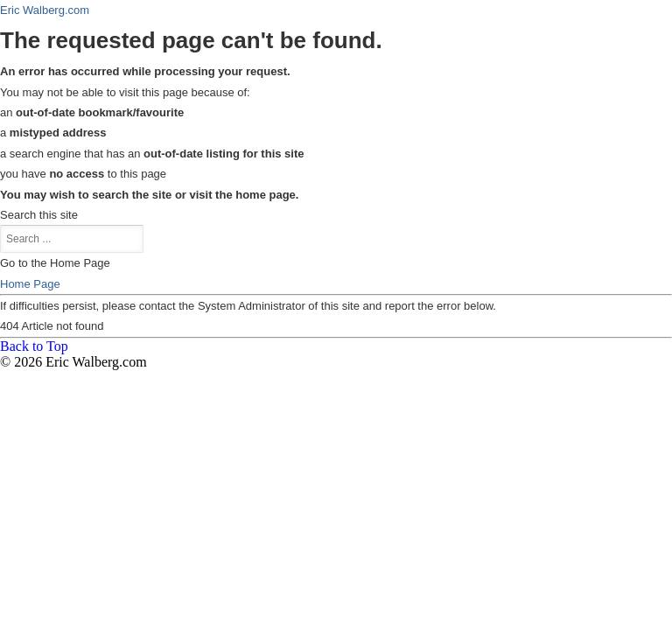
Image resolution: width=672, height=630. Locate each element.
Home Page (30, 284)
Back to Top (34, 346)
